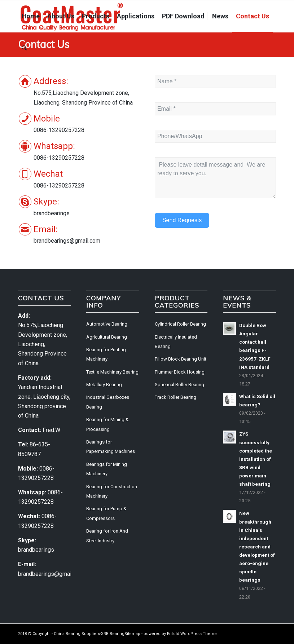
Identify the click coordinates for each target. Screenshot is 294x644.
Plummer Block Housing (180, 372)
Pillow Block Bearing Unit (181, 359)
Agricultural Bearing (107, 337)
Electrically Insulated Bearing (176, 342)
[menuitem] (31, 16)
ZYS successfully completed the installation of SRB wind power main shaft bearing (256, 459)
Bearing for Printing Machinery (106, 354)
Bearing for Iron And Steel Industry (107, 536)
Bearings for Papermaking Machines (111, 447)
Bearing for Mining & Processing (107, 424)
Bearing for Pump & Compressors (106, 513)
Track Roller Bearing (175, 397)
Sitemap (132, 634)
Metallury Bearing (104, 385)
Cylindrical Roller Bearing (180, 324)
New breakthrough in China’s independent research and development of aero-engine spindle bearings (257, 546)
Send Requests (182, 220)
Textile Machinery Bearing (112, 372)
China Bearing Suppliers (77, 634)
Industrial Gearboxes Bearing (108, 402)
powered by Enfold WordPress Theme (180, 634)
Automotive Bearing (107, 324)
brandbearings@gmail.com (51, 574)
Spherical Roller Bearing (179, 385)
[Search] (24, 48)
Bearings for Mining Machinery (107, 469)
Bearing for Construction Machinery (112, 491)
